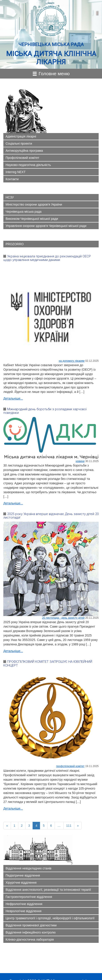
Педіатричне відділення (23, 875)
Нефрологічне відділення (24, 904)
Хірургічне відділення (21, 883)
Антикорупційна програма (24, 151)
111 (69, 826)
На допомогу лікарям (72, 361)
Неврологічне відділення (24, 911)
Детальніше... (13, 398)
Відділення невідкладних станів (28, 868)
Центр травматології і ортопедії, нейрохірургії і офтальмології (50, 918)
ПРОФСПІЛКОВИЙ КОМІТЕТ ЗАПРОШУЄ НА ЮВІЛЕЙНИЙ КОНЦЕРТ (48, 664)
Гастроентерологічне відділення (29, 897)
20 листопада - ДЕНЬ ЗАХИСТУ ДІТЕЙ (63, 618)
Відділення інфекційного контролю (31, 932)
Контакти (12, 179)
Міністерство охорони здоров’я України (34, 204)
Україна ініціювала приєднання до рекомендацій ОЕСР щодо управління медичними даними (47, 258)
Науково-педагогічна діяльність (28, 165)
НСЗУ (10, 197)
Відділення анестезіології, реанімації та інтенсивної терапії (48, 890)
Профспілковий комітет (22, 158)
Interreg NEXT (16, 172)
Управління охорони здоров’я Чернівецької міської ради (46, 226)
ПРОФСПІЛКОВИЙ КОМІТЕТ (70, 766)
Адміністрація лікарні (21, 136)
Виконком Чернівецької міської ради (32, 219)
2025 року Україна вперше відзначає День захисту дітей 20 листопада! (51, 516)
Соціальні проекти (19, 143)
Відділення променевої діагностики (31, 925)
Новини (80, 461)
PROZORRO (15, 244)
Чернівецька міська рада (24, 212)
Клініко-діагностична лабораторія (30, 940)
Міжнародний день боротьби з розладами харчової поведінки (45, 411)
